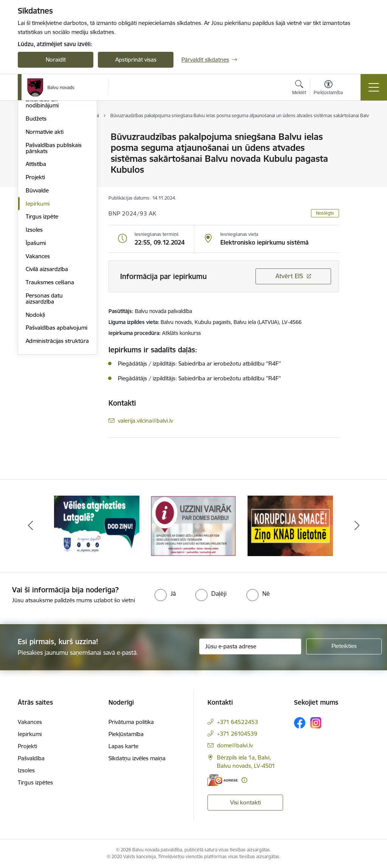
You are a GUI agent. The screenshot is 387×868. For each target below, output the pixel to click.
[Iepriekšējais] (30, 526)
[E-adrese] (223, 780)
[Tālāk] (357, 526)
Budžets (36, 209)
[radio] (165, 594)
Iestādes (36, 150)
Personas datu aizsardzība (44, 389)
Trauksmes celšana (50, 373)
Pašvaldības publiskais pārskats (54, 238)
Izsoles (34, 320)
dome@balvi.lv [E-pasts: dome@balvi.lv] (235, 745)
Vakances (38, 346)
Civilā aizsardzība (47, 360)
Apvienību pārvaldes (51, 164)
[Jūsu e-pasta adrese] (250, 646)
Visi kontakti (245, 802)
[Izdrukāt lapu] (359, 134)
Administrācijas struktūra (57, 431)
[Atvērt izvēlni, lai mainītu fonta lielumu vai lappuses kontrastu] (328, 88)
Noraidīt (56, 60)
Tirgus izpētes (35, 782)
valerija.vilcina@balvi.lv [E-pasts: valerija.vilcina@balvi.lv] (146, 421)
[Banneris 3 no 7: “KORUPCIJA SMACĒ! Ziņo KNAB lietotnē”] (290, 525)
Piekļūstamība (126, 734)
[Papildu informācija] (244, 780)
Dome (33, 137)
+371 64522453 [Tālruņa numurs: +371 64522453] (238, 722)
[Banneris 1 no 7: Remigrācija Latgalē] (97, 525)
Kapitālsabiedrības (49, 177)
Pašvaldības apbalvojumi (57, 418)
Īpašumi (36, 333)
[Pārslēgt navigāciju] (374, 87)
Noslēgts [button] (325, 213)
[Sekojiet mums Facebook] (300, 723)
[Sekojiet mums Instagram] (316, 723)
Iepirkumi (38, 294)
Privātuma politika (131, 722)
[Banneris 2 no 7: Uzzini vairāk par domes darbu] (193, 525)
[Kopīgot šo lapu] (359, 153)
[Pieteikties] (344, 646)
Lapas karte (123, 746)
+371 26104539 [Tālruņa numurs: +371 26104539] (237, 734)
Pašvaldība (31, 758)
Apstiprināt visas (136, 60)
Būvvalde (37, 281)
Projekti (35, 267)
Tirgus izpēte (42, 307)
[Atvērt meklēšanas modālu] (299, 88)
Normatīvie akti (45, 222)
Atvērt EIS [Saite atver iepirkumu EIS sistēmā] (289, 276)
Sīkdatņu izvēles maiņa (137, 758)
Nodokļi (35, 405)
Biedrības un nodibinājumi (42, 193)
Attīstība (36, 255)
